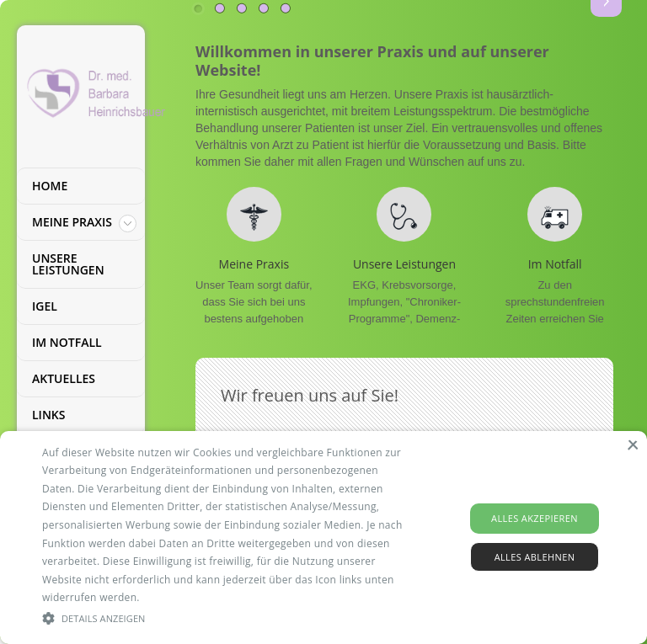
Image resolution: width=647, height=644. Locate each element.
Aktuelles (64, 378)
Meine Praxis (72, 222)
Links (48, 415)
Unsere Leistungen (68, 264)
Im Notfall (67, 342)
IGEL (45, 306)
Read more (169, 597)
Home (50, 186)
